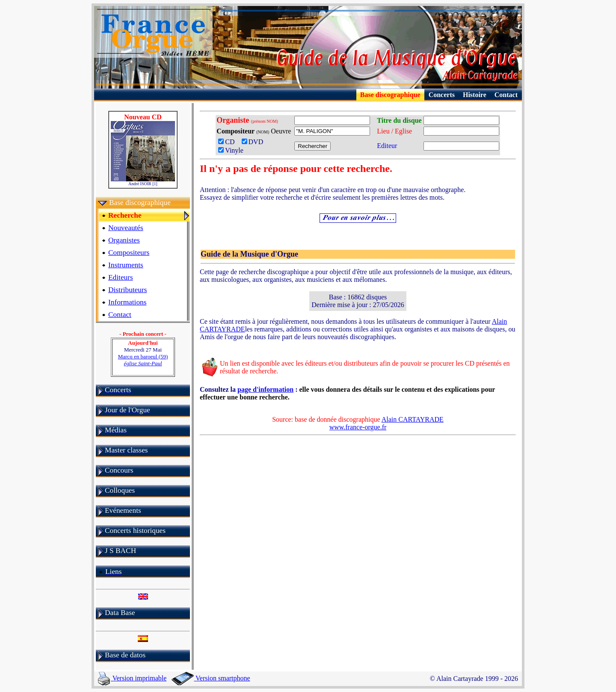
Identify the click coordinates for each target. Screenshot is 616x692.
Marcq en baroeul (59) (143, 360)
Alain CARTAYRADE (413, 419)
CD (229, 142)
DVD (254, 142)
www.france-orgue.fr (358, 427)
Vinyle (231, 150)
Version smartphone (211, 678)
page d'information (265, 389)
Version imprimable (132, 678)
